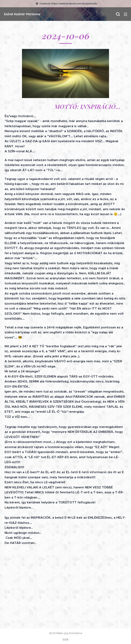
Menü (126, 14)
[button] (118, 14)
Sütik (66, 639)
